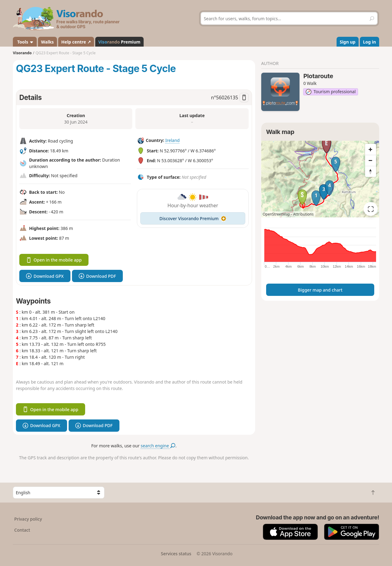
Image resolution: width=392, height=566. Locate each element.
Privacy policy (28, 519)
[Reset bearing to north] (371, 171)
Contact (22, 530)
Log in (369, 42)
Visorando (22, 53)
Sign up (347, 42)
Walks (47, 42)
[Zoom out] (371, 160)
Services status (176, 554)
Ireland (173, 140)
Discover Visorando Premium (193, 218)
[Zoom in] (371, 149)
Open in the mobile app (54, 260)
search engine (158, 446)
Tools (25, 42)
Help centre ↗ (76, 42)
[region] (320, 179)
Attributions (303, 214)
